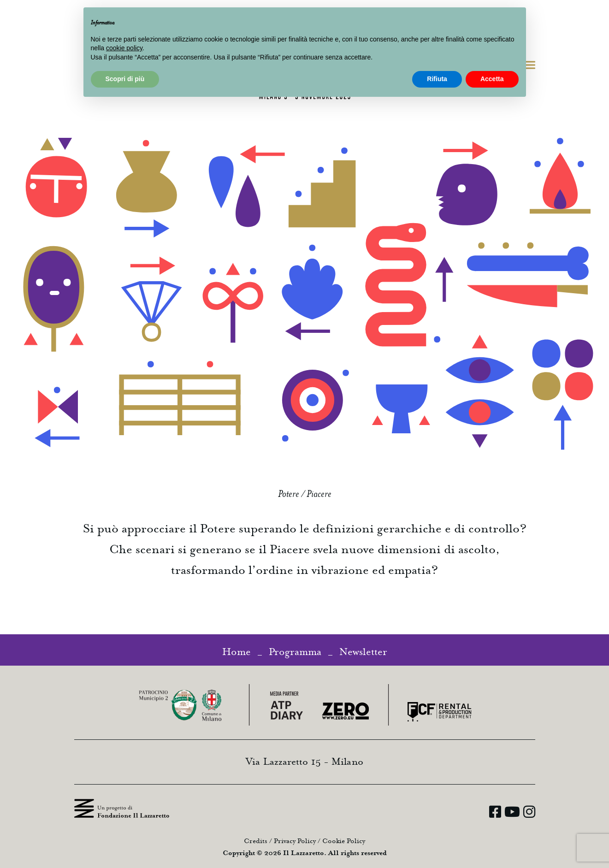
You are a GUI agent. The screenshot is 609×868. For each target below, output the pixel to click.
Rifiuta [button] (437, 79)
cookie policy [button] (124, 48)
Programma (295, 652)
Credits (256, 841)
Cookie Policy (344, 841)
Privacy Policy (295, 841)
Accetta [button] (492, 79)
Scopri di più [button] (125, 79)
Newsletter (363, 652)
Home (237, 652)
